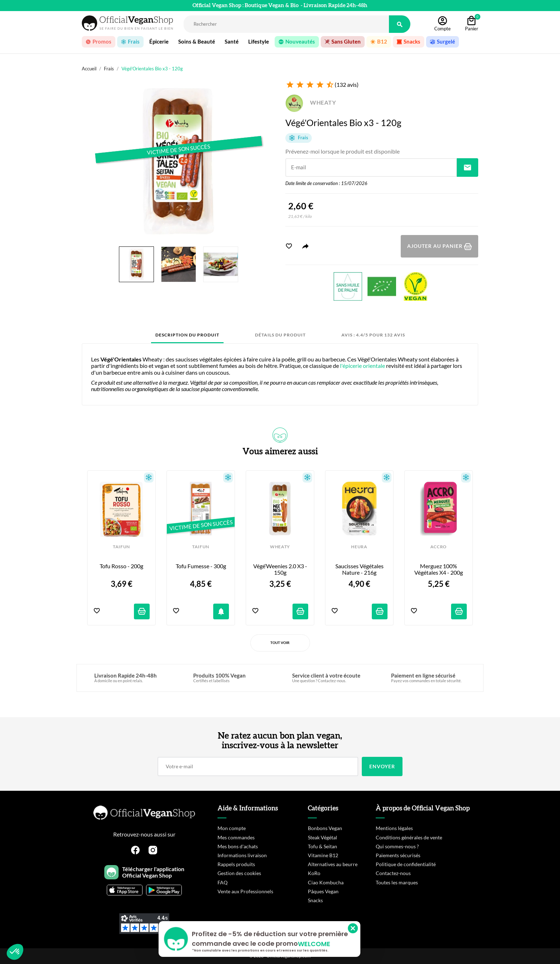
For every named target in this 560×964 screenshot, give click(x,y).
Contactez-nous (393, 873)
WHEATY (311, 102)
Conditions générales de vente (409, 837)
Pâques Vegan (323, 891)
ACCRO (439, 547)
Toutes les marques (397, 882)
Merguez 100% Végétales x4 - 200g (439, 569)
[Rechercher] (286, 24)
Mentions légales (394, 828)
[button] (15, 952)
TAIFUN (121, 547)
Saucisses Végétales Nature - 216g (360, 569)
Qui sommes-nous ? (397, 846)
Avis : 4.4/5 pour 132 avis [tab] (373, 335)
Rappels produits (236, 864)
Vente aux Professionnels (245, 891)
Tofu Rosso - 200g (121, 566)
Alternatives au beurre (333, 864)
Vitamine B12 (323, 855)
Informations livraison (242, 855)
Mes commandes (236, 837)
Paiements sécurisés (398, 855)
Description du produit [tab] (187, 335)
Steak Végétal (322, 837)
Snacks (315, 900)
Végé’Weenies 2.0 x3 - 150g (281, 569)
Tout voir (280, 643)
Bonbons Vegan (325, 828)
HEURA (359, 547)
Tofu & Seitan (322, 846)
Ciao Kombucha (326, 882)
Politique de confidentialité (406, 864)
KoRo (314, 873)
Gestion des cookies (239, 873)
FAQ (222, 882)
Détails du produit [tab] (280, 335)
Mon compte (232, 828)
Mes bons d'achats (238, 846)
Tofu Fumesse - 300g (201, 566)
